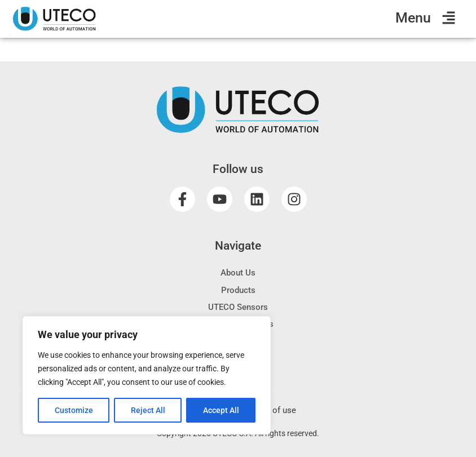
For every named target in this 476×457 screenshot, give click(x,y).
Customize (74, 410)
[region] (147, 375)
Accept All (221, 410)
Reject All (148, 410)
